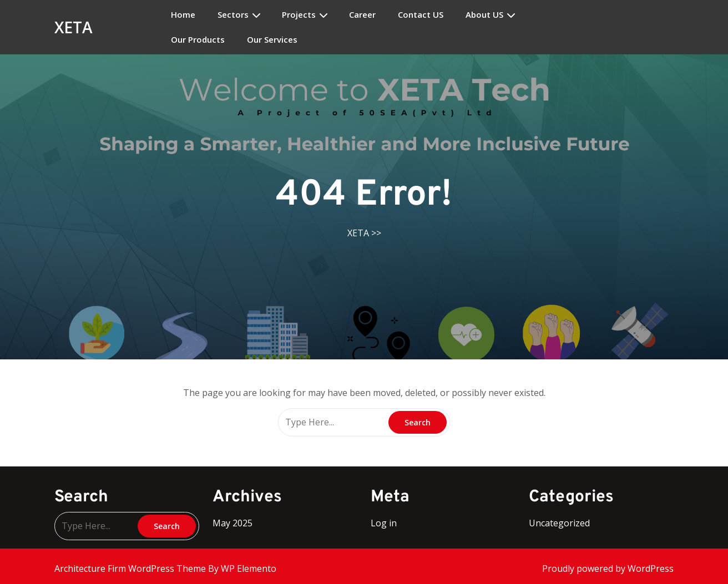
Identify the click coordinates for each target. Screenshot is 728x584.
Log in (384, 523)
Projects (299, 15)
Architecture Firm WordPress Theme (131, 568)
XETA (74, 27)
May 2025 (232, 523)
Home (183, 15)
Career (362, 15)
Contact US (421, 15)
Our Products (198, 40)
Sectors (233, 15)
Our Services (272, 40)
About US (484, 15)
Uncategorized (559, 523)
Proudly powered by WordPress (608, 568)
